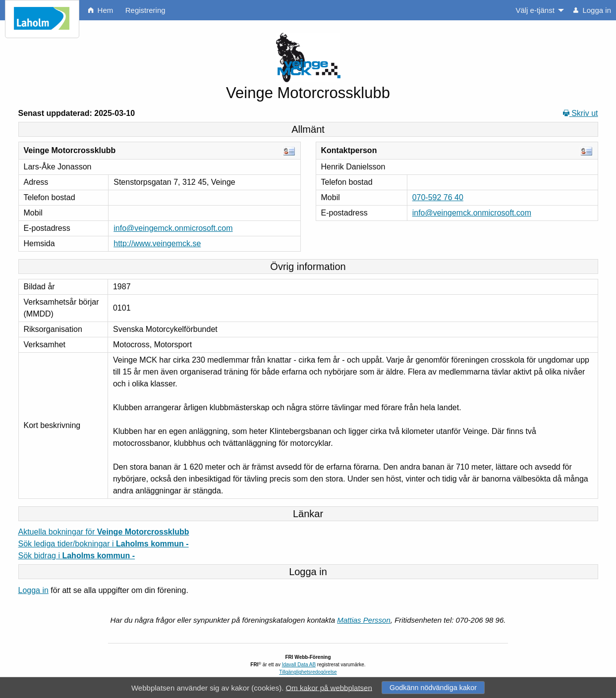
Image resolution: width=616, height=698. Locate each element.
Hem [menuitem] (101, 10)
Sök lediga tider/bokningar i (104, 544)
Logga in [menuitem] (592, 10)
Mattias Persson (364, 620)
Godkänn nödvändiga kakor (433, 688)
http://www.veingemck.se (157, 243)
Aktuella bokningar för (104, 532)
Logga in (33, 590)
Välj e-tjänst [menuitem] (535, 10)
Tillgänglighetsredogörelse (308, 672)
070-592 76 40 (438, 197)
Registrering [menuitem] (145, 10)
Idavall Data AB (299, 665)
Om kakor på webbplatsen (329, 687)
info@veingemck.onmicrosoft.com (173, 228)
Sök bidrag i (77, 556)
